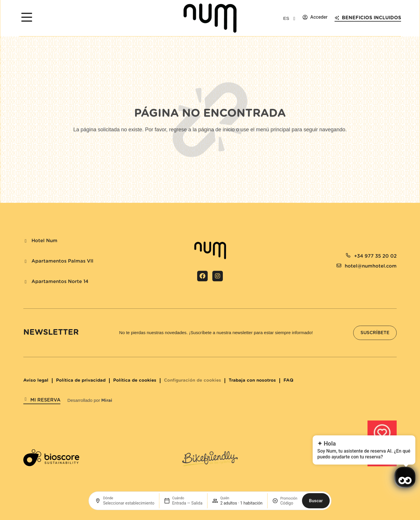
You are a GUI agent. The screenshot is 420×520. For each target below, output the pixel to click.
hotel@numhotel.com (371, 266)
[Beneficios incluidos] (337, 18)
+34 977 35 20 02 (375, 256)
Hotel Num (44, 241)
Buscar (316, 501)
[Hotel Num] (26, 241)
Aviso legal (36, 380)
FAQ (288, 380)
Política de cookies (135, 380)
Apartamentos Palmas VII (62, 261)
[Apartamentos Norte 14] (26, 282)
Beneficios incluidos (371, 18)
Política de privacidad (81, 380)
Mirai (107, 401)
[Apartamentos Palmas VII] (26, 261)
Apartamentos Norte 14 (60, 282)
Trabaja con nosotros (252, 380)
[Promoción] (289, 503)
